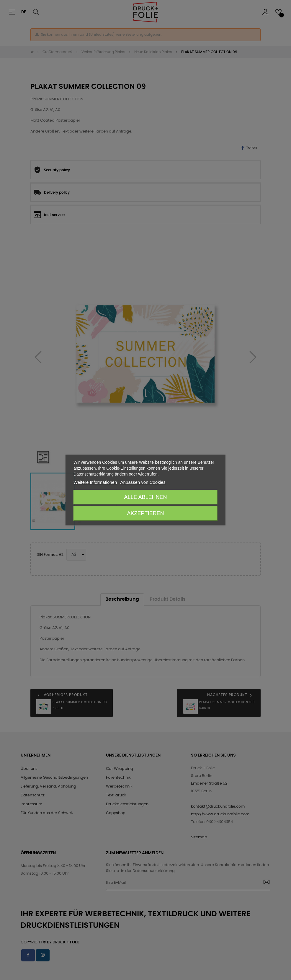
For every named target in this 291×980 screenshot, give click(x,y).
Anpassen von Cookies (143, 482)
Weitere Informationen (95, 482)
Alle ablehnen (145, 497)
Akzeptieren (145, 513)
